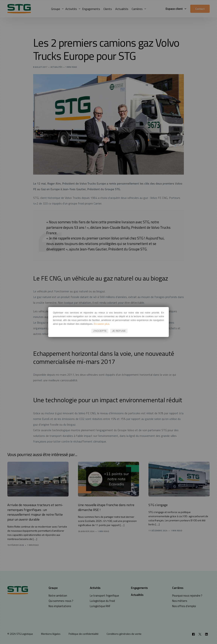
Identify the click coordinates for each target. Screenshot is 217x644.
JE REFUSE (119, 331)
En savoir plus (102, 324)
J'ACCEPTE (100, 331)
